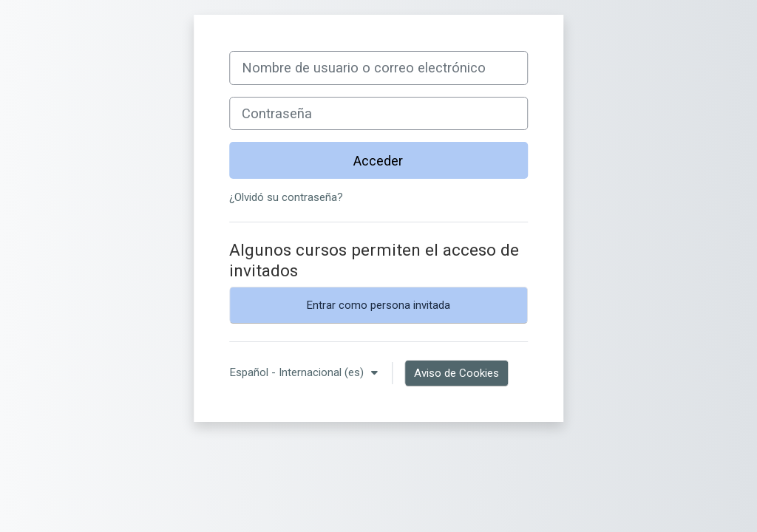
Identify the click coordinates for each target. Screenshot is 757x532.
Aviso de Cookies (456, 373)
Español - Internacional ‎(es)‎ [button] (298, 372)
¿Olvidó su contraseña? (286, 197)
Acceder (378, 161)
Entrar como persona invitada (378, 305)
